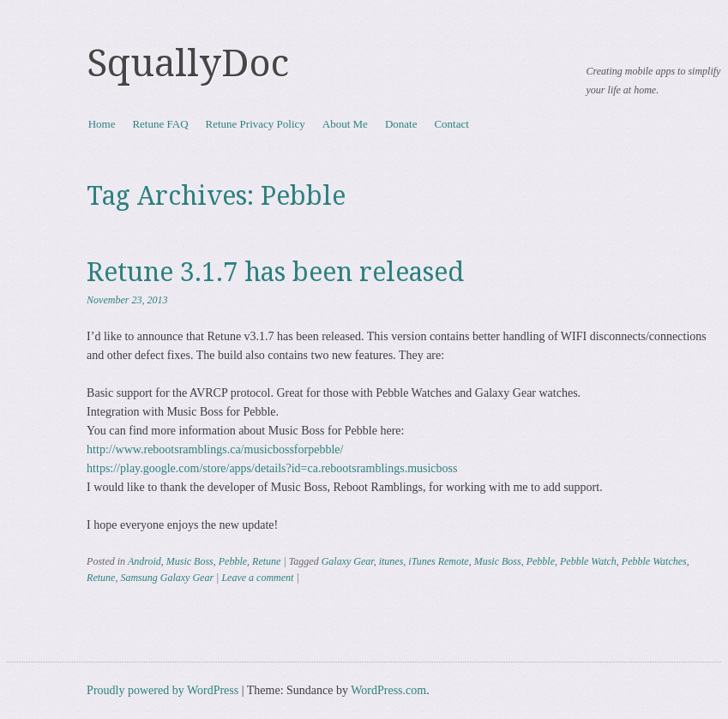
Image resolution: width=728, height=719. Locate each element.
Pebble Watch (588, 561)
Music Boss (190, 561)
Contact (451, 124)
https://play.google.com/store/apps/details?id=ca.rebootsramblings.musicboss (272, 468)
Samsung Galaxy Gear (167, 578)
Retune (266, 561)
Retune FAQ (160, 124)
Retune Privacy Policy (256, 124)
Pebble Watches (654, 561)
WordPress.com (388, 690)
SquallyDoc (188, 63)
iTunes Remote (438, 561)
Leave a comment (257, 578)
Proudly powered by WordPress (162, 690)
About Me (345, 124)
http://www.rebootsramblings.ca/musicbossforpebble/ (215, 449)
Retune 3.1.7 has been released (275, 272)
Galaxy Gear (348, 561)
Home (102, 124)
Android (144, 561)
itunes (391, 561)
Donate (401, 124)
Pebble (233, 561)
